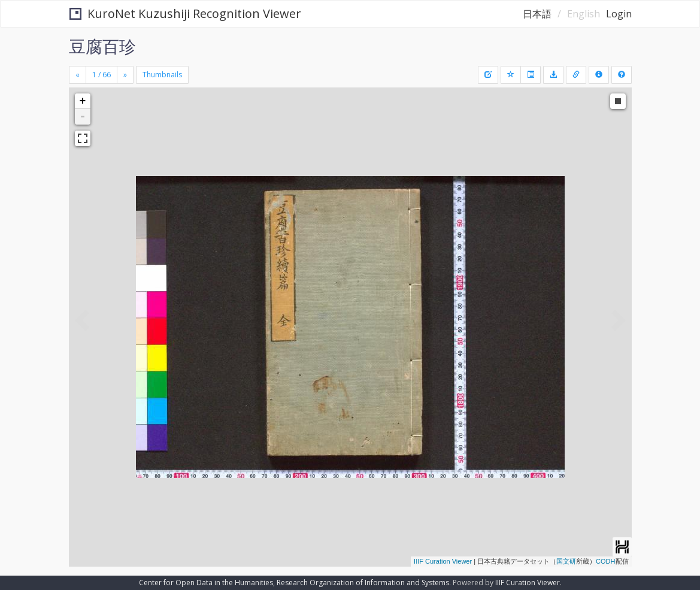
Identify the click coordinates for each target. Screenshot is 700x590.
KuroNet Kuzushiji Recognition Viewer (185, 13)
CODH (605, 561)
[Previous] (78, 75)
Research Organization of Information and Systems (363, 583)
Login (619, 14)
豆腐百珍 (102, 46)
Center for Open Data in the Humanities (206, 583)
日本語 (537, 14)
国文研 (566, 561)
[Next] (125, 75)
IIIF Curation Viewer (443, 561)
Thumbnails (162, 75)
